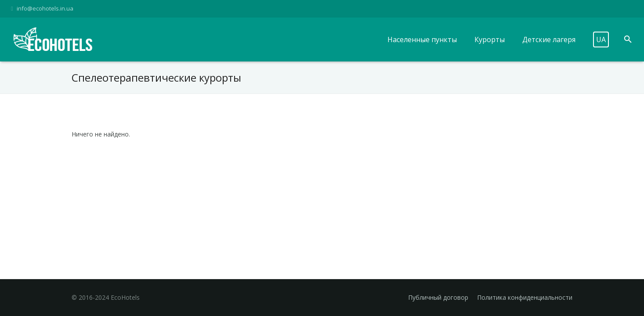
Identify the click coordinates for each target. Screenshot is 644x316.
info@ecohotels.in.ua (45, 8)
